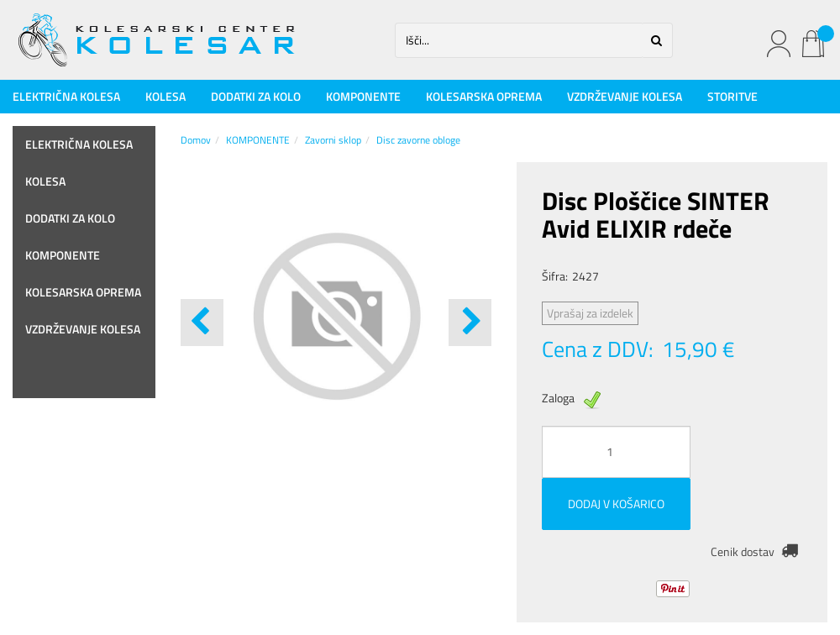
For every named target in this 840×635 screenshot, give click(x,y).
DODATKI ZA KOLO (256, 96)
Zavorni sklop (333, 140)
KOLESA (165, 96)
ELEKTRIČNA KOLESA (66, 96)
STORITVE (732, 96)
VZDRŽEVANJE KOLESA (625, 96)
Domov (196, 140)
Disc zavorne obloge (418, 140)
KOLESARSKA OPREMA (484, 96)
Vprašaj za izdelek (590, 313)
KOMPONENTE (363, 96)
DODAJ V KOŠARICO (616, 504)
